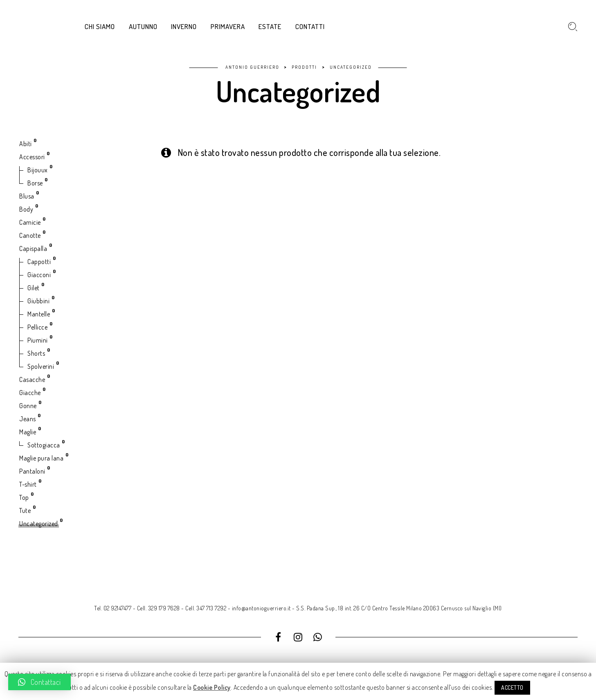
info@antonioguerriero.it (261, 608)
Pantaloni (32, 471)
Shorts (36, 353)
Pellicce (37, 327)
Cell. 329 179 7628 (159, 608)
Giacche (30, 393)
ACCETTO (512, 688)
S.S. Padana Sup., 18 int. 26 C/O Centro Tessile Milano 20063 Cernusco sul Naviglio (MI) (399, 608)
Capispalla (33, 248)
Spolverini (41, 366)
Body (26, 209)
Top (24, 497)
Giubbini (38, 301)
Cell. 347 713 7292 (206, 608)
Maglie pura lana (41, 458)
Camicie (30, 222)
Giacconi (39, 275)
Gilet (34, 288)
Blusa (27, 196)
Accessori (32, 157)
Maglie (28, 432)
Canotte (30, 235)
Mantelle (39, 314)
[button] (39, 682)
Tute (25, 510)
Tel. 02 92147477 (113, 608)
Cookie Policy (212, 687)
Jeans (28, 419)
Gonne (28, 406)
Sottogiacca (44, 445)
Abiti (26, 144)
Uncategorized (39, 524)
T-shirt (28, 484)
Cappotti (39, 262)
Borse (35, 183)
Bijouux (38, 170)
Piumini (38, 340)
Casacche (32, 379)
